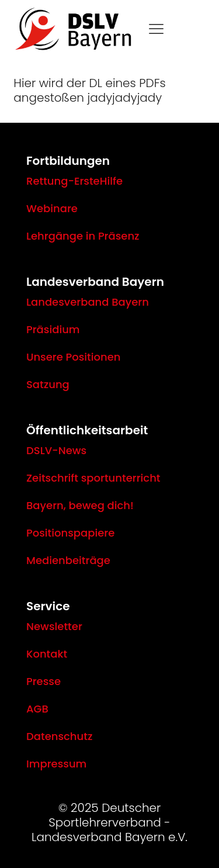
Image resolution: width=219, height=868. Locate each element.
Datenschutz (59, 736)
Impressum (56, 764)
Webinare (52, 208)
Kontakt (47, 654)
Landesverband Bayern (88, 302)
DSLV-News (56, 450)
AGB (37, 709)
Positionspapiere (70, 533)
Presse (44, 681)
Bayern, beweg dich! (80, 505)
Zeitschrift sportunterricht (93, 478)
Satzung (48, 384)
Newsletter (54, 626)
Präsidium (53, 329)
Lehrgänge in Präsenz (83, 236)
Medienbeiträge (68, 560)
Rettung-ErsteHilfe (74, 181)
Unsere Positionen (73, 357)
